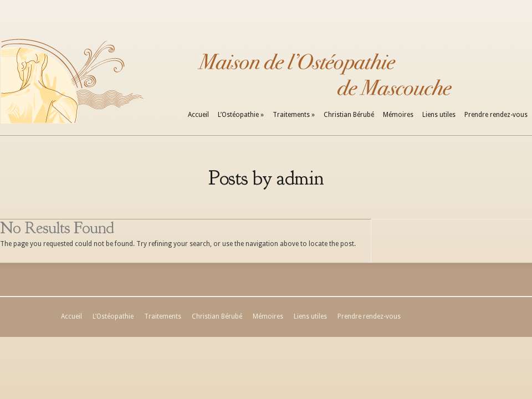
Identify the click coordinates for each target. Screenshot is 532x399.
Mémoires (398, 115)
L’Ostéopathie (241, 115)
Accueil (198, 115)
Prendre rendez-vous (496, 115)
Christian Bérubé (349, 115)
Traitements (294, 115)
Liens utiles (439, 115)
